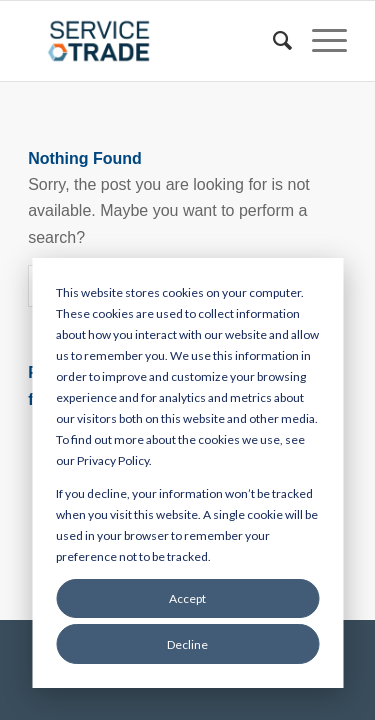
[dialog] (187, 473)
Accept (187, 598)
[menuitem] (272, 41)
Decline (187, 644)
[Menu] (319, 41)
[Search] (272, 41)
